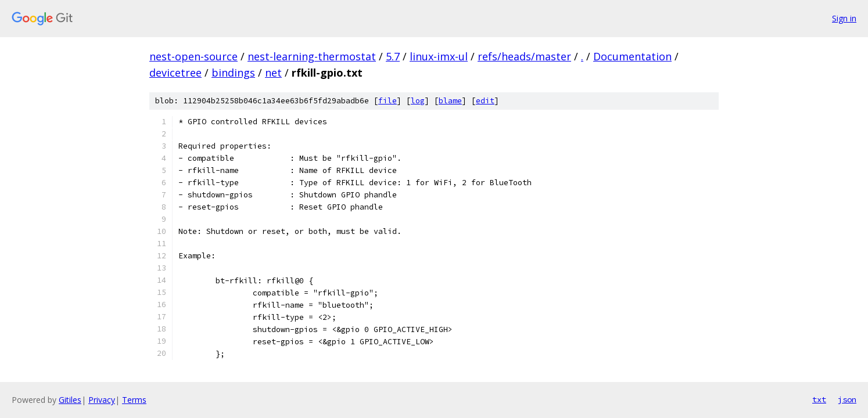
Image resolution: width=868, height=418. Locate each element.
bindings (233, 73)
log (418, 101)
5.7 (393, 56)
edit (485, 101)
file (388, 101)
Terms (134, 400)
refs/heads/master (524, 56)
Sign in (844, 18)
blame (450, 101)
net (273, 73)
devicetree (175, 73)
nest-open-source (193, 56)
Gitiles (70, 400)
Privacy (102, 400)
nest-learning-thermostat (312, 56)
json (847, 399)
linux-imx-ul (439, 56)
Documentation (632, 56)
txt (819, 399)
